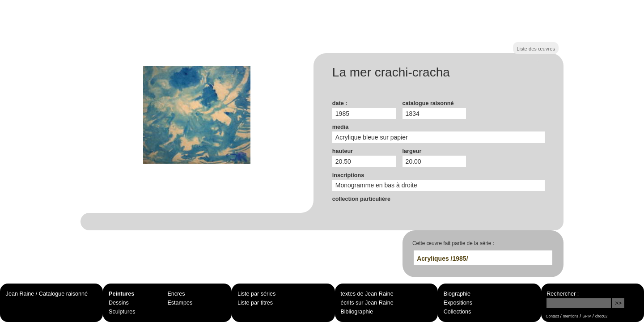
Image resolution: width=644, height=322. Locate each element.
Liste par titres (255, 303)
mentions (571, 316)
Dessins (119, 303)
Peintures (121, 294)
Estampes (180, 303)
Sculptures (122, 312)
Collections (458, 312)
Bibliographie (357, 312)
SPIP (587, 316)
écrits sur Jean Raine (367, 303)
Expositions (458, 303)
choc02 (602, 316)
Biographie (457, 294)
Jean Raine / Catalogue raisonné (47, 294)
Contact (552, 316)
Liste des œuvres (536, 49)
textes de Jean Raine (367, 294)
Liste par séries (256, 294)
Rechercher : (563, 294)
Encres (176, 294)
